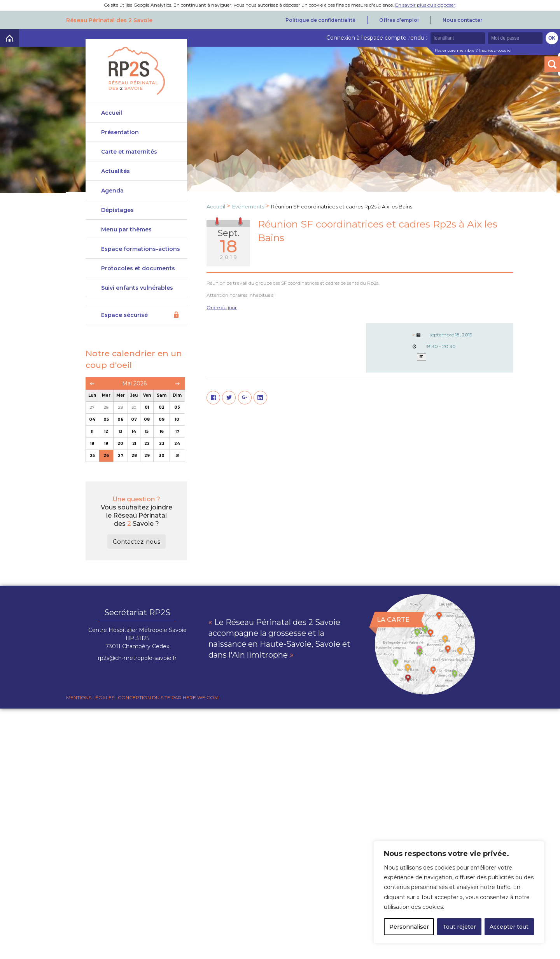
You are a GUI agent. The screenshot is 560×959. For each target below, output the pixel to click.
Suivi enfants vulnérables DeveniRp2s (137, 300)
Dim (177, 405)
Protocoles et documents (138, 276)
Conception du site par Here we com (168, 706)
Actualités (115, 173)
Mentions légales (90, 706)
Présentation (120, 132)
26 (106, 465)
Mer (121, 405)
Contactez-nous (136, 550)
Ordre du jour (222, 307)
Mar (106, 405)
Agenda (112, 192)
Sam (162, 405)
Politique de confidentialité (320, 20)
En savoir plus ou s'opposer (425, 5)
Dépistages (117, 212)
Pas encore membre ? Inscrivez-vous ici (473, 50)
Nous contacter (462, 20)
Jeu (134, 405)
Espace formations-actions (141, 254)
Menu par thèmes (126, 233)
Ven (147, 405)
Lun (92, 405)
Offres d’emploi (399, 20)
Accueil (112, 113)
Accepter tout (509, 927)
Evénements (248, 206)
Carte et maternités (129, 154)
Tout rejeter (459, 927)
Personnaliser (409, 927)
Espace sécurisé (124, 324)
